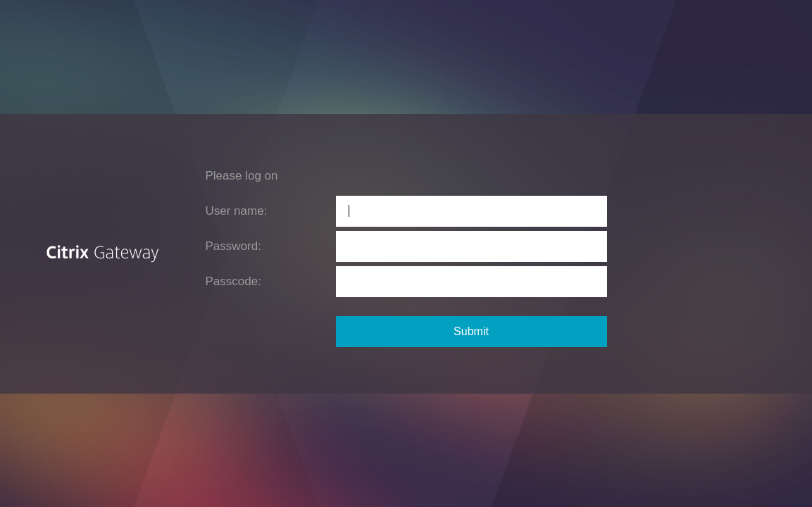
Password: (233, 246)
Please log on (242, 176)
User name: (237, 211)
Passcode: (233, 281)
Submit (471, 331)
